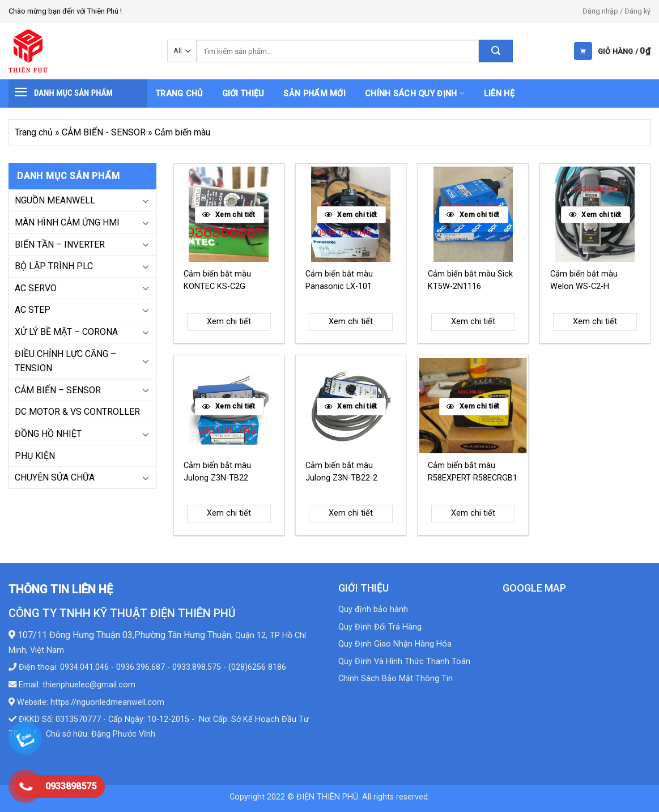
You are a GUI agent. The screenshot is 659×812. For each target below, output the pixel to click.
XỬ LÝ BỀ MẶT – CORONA (66, 332)
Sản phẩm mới (314, 94)
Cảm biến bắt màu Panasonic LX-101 (339, 280)
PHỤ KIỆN (35, 456)
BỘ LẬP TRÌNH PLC (54, 266)
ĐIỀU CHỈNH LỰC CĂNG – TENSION (65, 361)
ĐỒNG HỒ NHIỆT (48, 434)
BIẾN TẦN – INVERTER (60, 245)
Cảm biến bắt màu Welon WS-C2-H (584, 280)
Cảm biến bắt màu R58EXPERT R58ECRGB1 (473, 472)
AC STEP (33, 310)
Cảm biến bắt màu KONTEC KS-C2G (217, 280)
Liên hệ (499, 94)
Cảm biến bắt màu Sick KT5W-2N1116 (470, 280)
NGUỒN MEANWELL (55, 200)
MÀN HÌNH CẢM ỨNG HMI (67, 222)
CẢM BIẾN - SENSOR (104, 132)
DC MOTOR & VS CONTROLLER (77, 412)
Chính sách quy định (415, 93)
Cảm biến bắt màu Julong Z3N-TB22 (217, 472)
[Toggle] (146, 201)
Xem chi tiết (229, 322)
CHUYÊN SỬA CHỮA (55, 477)
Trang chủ (179, 94)
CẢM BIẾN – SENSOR (58, 390)
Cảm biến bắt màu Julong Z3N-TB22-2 (341, 472)
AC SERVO (36, 288)
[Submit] (496, 51)
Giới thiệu (243, 94)
